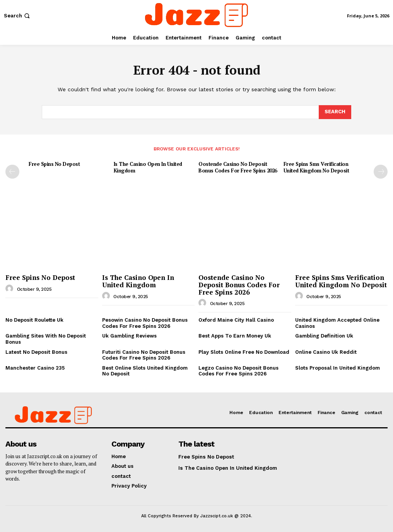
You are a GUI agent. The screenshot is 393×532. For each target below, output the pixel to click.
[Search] (335, 112)
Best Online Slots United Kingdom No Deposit (145, 371)
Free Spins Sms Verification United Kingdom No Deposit (316, 167)
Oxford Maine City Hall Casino (236, 320)
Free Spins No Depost (54, 164)
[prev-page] (12, 172)
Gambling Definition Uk (324, 336)
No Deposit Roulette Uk (34, 320)
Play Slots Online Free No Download (244, 352)
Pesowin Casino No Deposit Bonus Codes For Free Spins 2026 (145, 323)
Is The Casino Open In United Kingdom (148, 167)
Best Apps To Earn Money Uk (235, 336)
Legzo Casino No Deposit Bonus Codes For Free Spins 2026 (238, 371)
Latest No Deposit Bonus (36, 352)
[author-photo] (10, 289)
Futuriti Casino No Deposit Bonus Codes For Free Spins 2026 (144, 355)
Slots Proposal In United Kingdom (337, 368)
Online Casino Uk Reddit (326, 352)
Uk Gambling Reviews (129, 336)
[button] (18, 16)
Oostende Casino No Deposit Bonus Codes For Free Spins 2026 (238, 167)
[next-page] (381, 172)
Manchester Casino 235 (35, 368)
